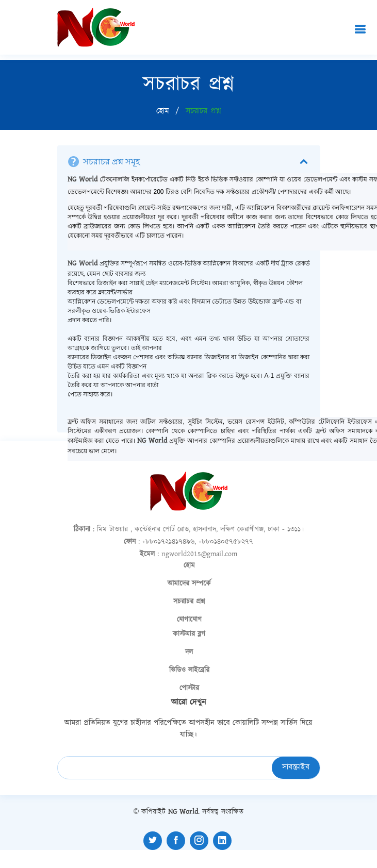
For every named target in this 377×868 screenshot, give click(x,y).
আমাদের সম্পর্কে (189, 583)
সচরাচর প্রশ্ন (189, 602)
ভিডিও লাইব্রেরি (189, 670)
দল (189, 652)
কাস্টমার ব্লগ (189, 634)
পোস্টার (189, 688)
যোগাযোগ (189, 620)
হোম (163, 111)
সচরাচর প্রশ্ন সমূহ (196, 162)
